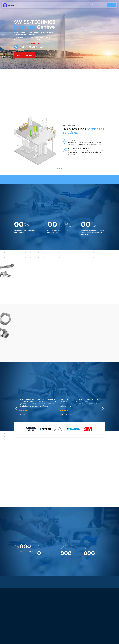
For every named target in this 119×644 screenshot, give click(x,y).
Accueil (66, 5)
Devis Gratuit (85, 5)
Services (75, 5)
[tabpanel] (59, 143)
